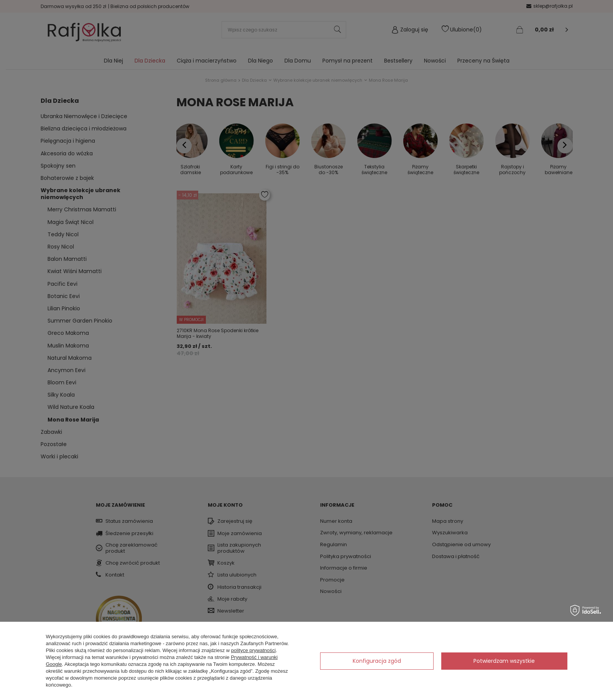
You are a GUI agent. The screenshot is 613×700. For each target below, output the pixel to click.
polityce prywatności (253, 650)
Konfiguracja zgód (377, 661)
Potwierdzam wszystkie (504, 661)
